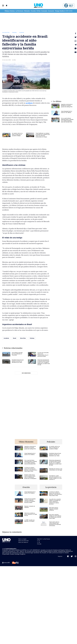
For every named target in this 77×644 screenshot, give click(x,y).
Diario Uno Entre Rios (23, 541)
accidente (29, 103)
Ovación (33, 11)
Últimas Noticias (10, 11)
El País (39, 11)
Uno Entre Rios (6, 32)
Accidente (22, 32)
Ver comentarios (26, 373)
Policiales (27, 11)
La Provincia (19, 11)
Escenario (51, 11)
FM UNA (39, 544)
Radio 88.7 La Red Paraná (44, 539)
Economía (44, 11)
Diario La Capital (22, 539)
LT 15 (71, 11)
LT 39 (67, 11)
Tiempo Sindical (60, 11)
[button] (3, 6)
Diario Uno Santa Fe (23, 542)
